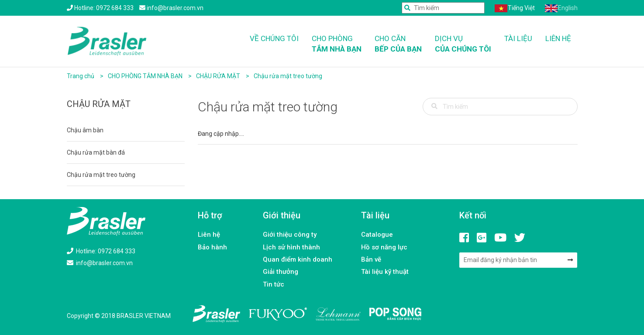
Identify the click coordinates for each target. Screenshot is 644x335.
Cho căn (398, 44)
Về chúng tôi (274, 38)
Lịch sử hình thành (291, 247)
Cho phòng (337, 44)
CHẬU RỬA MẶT (219, 76)
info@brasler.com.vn (100, 263)
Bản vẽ (371, 259)
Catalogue (377, 235)
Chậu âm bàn (85, 130)
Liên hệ (558, 38)
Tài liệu (518, 38)
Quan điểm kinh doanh (298, 259)
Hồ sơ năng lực (384, 247)
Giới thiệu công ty (290, 235)
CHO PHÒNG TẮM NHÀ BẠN (146, 76)
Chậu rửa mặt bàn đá (96, 152)
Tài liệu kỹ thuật (385, 272)
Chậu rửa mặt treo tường (288, 76)
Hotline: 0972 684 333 (101, 251)
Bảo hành (212, 247)
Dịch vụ (463, 44)
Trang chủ (81, 76)
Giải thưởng (281, 272)
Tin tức (274, 284)
